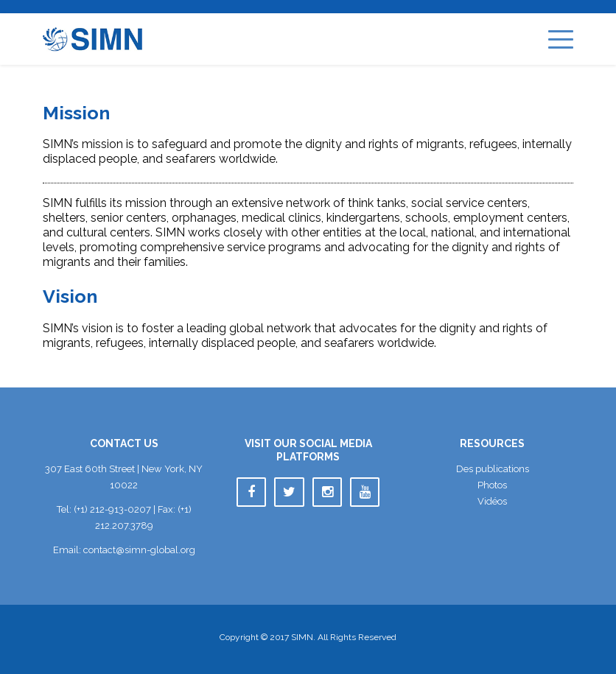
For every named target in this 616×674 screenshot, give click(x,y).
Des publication (493, 469)
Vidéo (492, 501)
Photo (492, 485)
